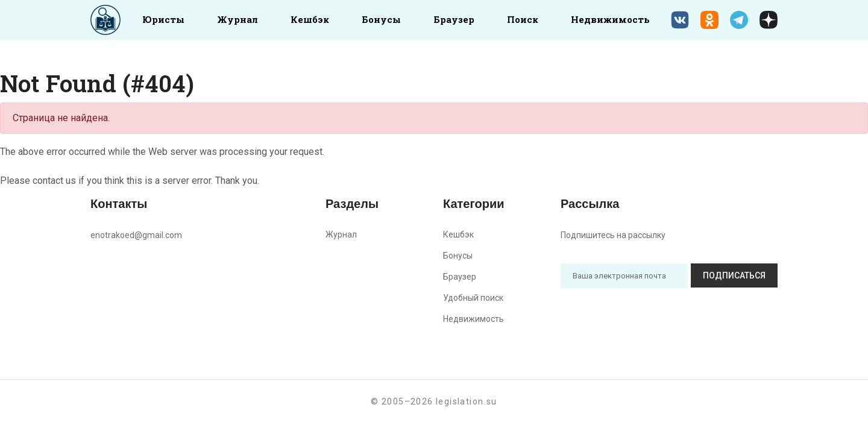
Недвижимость (610, 19)
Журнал (237, 19)
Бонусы (381, 19)
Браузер (454, 19)
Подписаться (734, 275)
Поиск (523, 19)
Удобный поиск (473, 298)
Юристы (163, 19)
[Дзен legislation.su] (769, 20)
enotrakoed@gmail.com (136, 235)
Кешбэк (310, 19)
